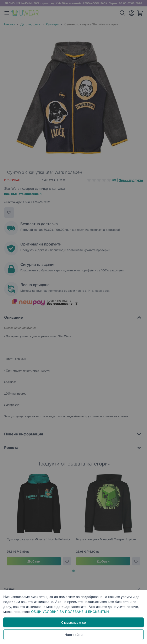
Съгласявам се (73, 622)
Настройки (74, 635)
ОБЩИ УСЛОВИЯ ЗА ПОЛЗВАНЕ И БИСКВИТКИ (70, 612)
